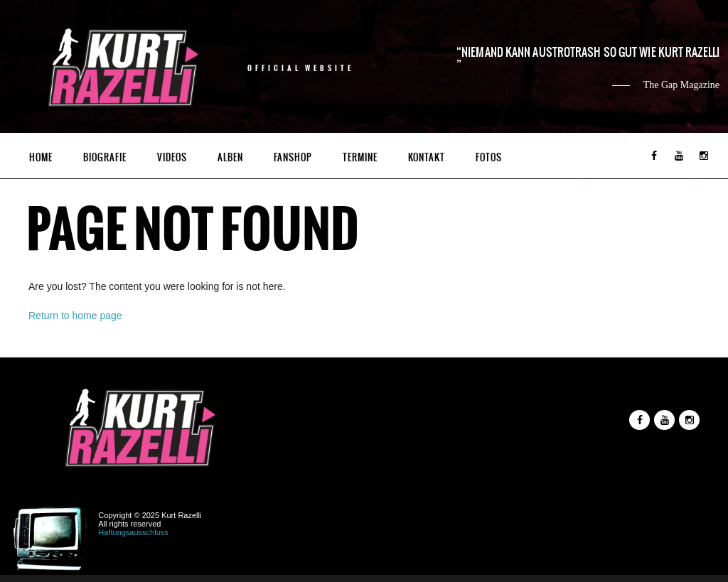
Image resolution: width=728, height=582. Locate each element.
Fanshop (293, 157)
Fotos (489, 157)
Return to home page (75, 316)
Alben (230, 157)
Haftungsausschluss (133, 532)
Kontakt (427, 157)
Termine (360, 157)
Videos (172, 157)
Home (41, 157)
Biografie (105, 157)
